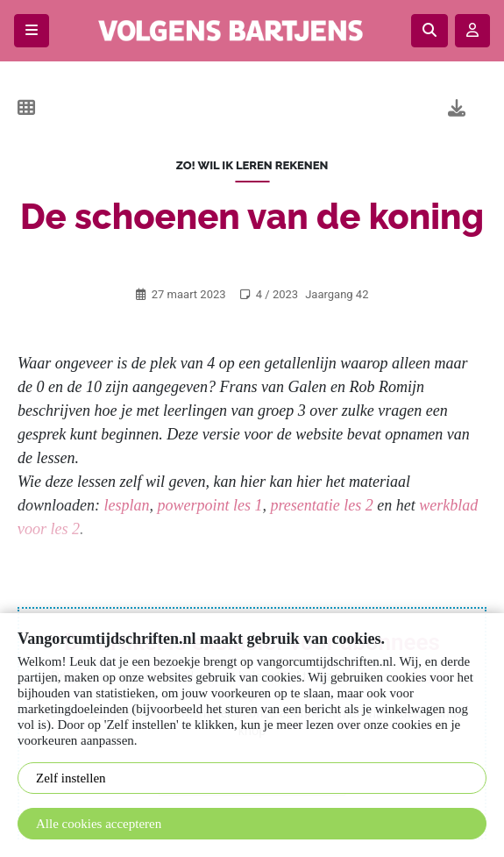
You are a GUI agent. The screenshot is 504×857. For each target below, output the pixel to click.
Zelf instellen (71, 778)
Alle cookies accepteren (99, 824)
